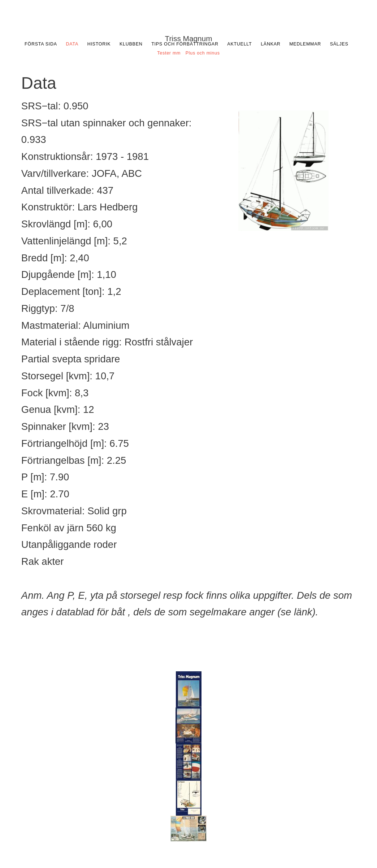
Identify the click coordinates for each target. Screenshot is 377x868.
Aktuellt (239, 44)
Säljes (339, 44)
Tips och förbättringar (185, 44)
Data (72, 44)
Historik (99, 44)
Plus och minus (203, 53)
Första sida (41, 44)
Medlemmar (305, 44)
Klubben (131, 44)
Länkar (270, 44)
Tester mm (169, 53)
